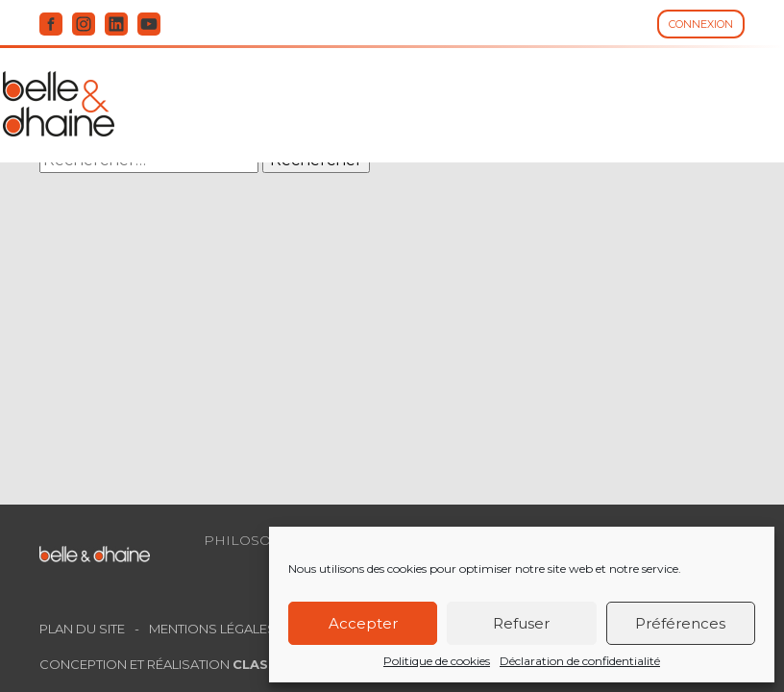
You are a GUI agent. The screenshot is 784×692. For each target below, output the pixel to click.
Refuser (521, 623)
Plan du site (82, 629)
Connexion (701, 24)
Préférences (680, 623)
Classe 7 (265, 664)
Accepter (363, 623)
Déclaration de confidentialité (580, 661)
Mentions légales (212, 629)
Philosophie (256, 540)
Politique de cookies (437, 661)
